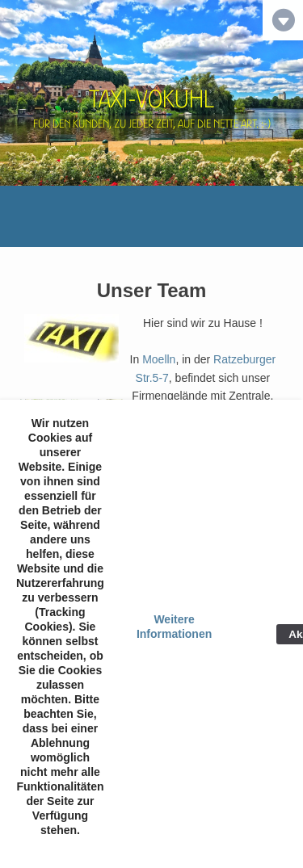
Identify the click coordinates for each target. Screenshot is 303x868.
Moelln (159, 359)
